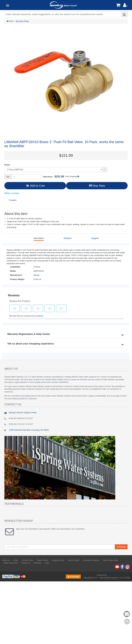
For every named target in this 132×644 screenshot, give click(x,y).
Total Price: (53, 177)
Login (47, 563)
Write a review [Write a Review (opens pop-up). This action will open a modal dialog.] (12, 193)
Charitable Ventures (91, 560)
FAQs (16, 560)
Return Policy (42, 560)
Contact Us (26, 563)
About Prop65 (74, 560)
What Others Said (110, 560)
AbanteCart (112, 575)
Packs (7, 165)
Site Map (37, 563)
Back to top (127, 621)
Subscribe (121, 547)
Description (39, 238)
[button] (125, 6)
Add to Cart (35, 186)
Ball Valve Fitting (22, 21)
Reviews (68, 238)
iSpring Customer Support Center (23, 413)
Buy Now (97, 186)
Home (10, 21)
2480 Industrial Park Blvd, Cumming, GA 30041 (29, 430)
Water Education (11, 563)
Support (95, 238)
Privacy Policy (27, 560)
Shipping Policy (58, 560)
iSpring (36, 275)
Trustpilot (13, 200)
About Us (6, 560)
